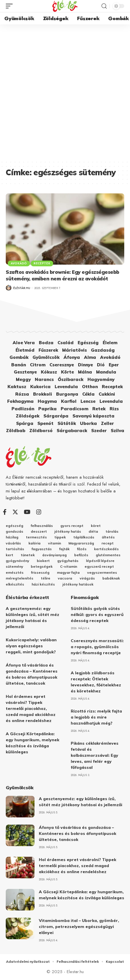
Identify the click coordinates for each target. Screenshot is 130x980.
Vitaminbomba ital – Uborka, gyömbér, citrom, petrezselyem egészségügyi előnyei (79, 927)
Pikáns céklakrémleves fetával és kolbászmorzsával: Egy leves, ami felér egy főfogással (95, 755)
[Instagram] (39, 512)
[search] (104, 6)
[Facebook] (5, 512)
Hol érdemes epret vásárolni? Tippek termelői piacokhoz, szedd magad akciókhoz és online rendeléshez (31, 708)
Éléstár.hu (22, 288)
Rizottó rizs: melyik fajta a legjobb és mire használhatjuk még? (96, 717)
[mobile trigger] (11, 6)
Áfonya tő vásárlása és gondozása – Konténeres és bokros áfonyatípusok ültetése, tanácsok (78, 833)
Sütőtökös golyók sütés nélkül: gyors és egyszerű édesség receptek (97, 615)
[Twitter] (15, 512)
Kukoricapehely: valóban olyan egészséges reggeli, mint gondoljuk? (31, 646)
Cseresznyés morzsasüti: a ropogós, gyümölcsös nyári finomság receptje (97, 647)
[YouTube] (27, 512)
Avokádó (19, 263)
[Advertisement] (65, 92)
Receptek (42, 263)
